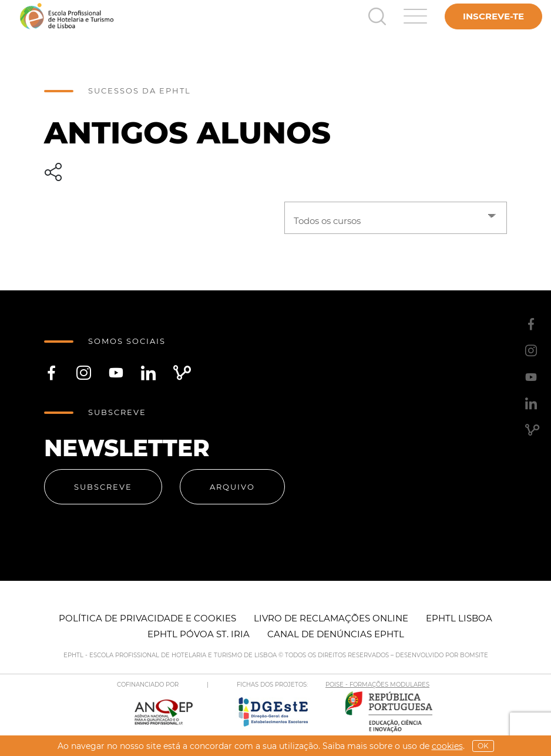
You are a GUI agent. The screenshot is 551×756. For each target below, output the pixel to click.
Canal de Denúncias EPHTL (336, 634)
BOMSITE (474, 655)
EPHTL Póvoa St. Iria (199, 634)
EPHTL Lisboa (459, 618)
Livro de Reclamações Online (331, 618)
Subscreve (103, 487)
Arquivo (232, 487)
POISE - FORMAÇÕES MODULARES (377, 685)
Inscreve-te (493, 16)
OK (483, 746)
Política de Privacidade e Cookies (147, 618)
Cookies (447, 746)
